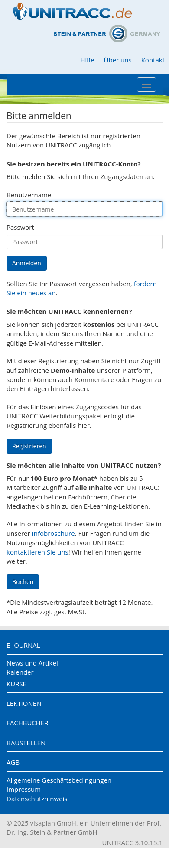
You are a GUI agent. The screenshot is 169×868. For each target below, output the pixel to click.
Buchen (23, 582)
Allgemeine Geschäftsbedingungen (59, 780)
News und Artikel (32, 663)
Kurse (16, 684)
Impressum (24, 789)
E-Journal (23, 645)
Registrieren (29, 446)
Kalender (20, 672)
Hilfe (87, 60)
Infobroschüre (54, 533)
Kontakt (153, 60)
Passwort (20, 227)
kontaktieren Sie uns (37, 552)
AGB (13, 762)
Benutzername (29, 195)
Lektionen (24, 703)
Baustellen (26, 743)
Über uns (118, 60)
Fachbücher (27, 723)
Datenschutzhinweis (37, 799)
